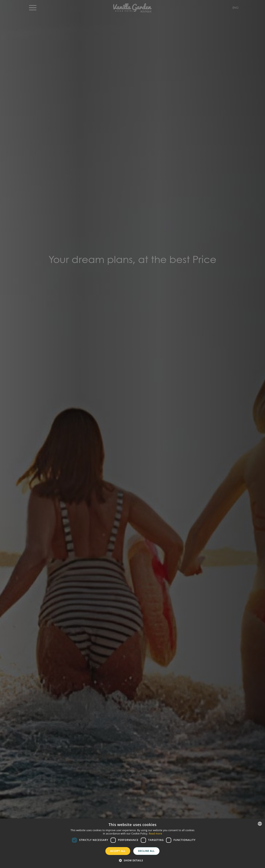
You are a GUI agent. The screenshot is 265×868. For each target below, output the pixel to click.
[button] (132, 861)
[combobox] (260, 824)
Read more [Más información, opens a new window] (155, 834)
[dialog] (132, 843)
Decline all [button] (146, 851)
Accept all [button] (118, 851)
